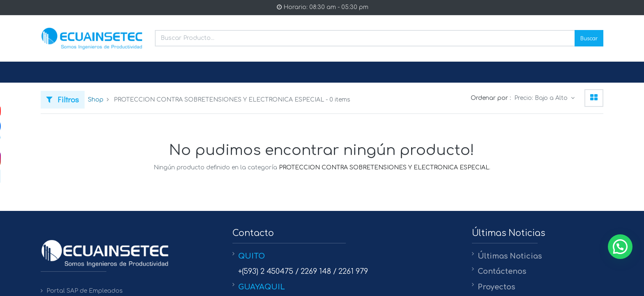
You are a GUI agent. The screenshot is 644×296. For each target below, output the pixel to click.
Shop (96, 100)
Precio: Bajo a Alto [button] (542, 98)
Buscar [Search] (589, 38)
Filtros (63, 99)
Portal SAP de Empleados (85, 291)
